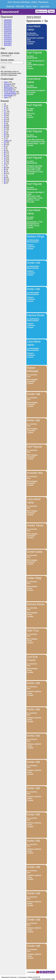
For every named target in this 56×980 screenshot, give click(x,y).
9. (5, 175)
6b (5, 152)
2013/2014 (8, 41)
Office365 (20, 6)
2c (5, 123)
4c (5, 137)
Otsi (3, 67)
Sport (6, 82)
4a (5, 133)
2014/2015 (8, 39)
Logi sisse (45, 6)
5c (5, 146)
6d (5, 156)
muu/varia (7, 84)
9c (5, 181)
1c (5, 117)
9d (5, 183)
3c (5, 129)
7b (5, 160)
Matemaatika (9, 88)
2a (5, 119)
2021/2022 (8, 26)
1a (5, 114)
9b (5, 179)
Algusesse (41, 11)
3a (5, 125)
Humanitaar (8, 90)
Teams (28, 6)
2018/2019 (8, 31)
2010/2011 (8, 45)
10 (5, 106)
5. (5, 139)
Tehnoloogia (8, 95)
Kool (10, 2)
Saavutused (10, 12)
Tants (6, 97)
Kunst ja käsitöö (10, 92)
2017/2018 (8, 33)
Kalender (11, 6)
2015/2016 (8, 37)
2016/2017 (8, 35)
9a (5, 177)
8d (5, 173)
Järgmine (50, 972)
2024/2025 (8, 20)
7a (5, 158)
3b (5, 127)
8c (5, 171)
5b (5, 144)
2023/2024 (8, 22)
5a (5, 142)
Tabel (51, 11)
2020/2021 (8, 28)
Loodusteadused (10, 94)
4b (5, 135)
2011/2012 (8, 43)
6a (5, 150)
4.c (5, 131)
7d (5, 164)
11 (5, 108)
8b (5, 169)
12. (5, 112)
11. (5, 110)
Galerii (34, 2)
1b (5, 116)
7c (5, 162)
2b (5, 121)
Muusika (7, 86)
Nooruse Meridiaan (22, 2)
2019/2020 (8, 30)
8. (5, 166)
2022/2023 (8, 24)
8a (5, 167)
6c (5, 154)
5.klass (6, 141)
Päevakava (43, 2)
